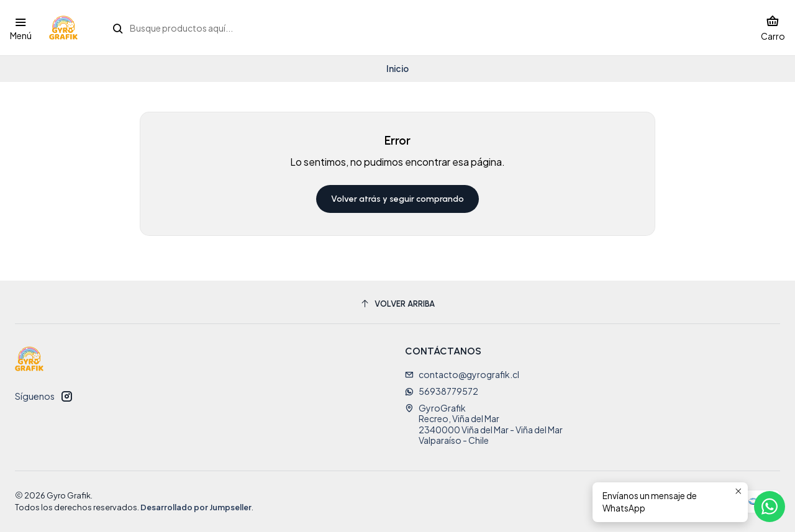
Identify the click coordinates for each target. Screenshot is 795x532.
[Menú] (21, 28)
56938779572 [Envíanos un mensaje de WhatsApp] (442, 391)
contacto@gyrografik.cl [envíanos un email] (462, 374)
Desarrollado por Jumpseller (196, 507)
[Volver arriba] (397, 304)
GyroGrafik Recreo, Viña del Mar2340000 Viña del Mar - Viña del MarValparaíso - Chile (484, 424)
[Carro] (773, 28)
